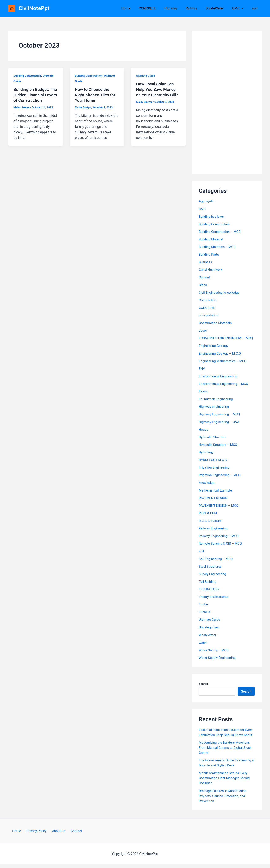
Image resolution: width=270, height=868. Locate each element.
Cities (203, 285)
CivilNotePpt (34, 8)
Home (137, 8)
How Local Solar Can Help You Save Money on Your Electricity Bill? (158, 89)
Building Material (211, 239)
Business (206, 262)
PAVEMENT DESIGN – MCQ (219, 510)
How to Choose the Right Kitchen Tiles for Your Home (96, 95)
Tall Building (208, 585)
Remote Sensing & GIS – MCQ (221, 547)
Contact (74, 834)
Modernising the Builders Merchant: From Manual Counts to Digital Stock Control (226, 751)
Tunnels (205, 616)
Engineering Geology (214, 350)
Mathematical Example (216, 494)
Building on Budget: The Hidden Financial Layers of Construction (35, 95)
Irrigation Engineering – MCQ (220, 479)
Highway (178, 8)
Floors (203, 396)
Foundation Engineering (216, 403)
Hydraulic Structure (213, 441)
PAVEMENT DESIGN (214, 502)
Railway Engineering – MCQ (219, 540)
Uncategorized (210, 631)
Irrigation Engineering (215, 472)
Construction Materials (216, 322)
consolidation (209, 315)
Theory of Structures (214, 601)
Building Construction (28, 76)
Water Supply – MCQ (214, 654)
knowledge (207, 487)
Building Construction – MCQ (221, 231)
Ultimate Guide (146, 76)
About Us (58, 834)
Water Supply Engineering (218, 661)
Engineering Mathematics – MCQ (223, 365)
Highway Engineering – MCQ (220, 419)
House (204, 434)
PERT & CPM (208, 517)
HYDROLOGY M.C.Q (213, 464)
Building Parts (209, 254)
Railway (197, 8)
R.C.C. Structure (211, 525)
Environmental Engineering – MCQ (224, 388)
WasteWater (219, 8)
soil (256, 8)
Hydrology (206, 456)
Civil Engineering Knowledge (220, 292)
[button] (244, 8)
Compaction (208, 300)
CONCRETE (157, 8)
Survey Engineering (213, 578)
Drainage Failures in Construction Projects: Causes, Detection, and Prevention (223, 799)
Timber (204, 608)
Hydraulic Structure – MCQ (219, 449)
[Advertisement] (227, 102)
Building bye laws (212, 216)
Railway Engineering (214, 532)
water (203, 646)
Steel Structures (211, 570)
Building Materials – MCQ (218, 247)
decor (203, 330)
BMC (240, 8)
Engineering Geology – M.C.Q (221, 358)
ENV (202, 373)
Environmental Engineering (219, 381)
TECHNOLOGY (210, 593)
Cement (205, 277)
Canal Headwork (211, 269)
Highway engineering (214, 411)
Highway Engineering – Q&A (220, 426)
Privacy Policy (37, 834)
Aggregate (207, 201)
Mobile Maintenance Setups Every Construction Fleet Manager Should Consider (225, 782)
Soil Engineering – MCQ (216, 563)
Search (203, 687)
